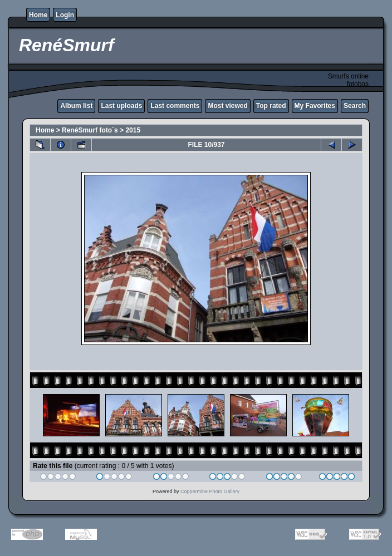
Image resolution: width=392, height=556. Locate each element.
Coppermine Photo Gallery (210, 491)
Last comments (175, 106)
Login (65, 15)
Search (355, 106)
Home (38, 15)
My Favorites (315, 106)
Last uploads (121, 106)
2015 (133, 130)
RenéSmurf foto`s (90, 130)
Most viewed (227, 106)
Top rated (271, 106)
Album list (76, 106)
